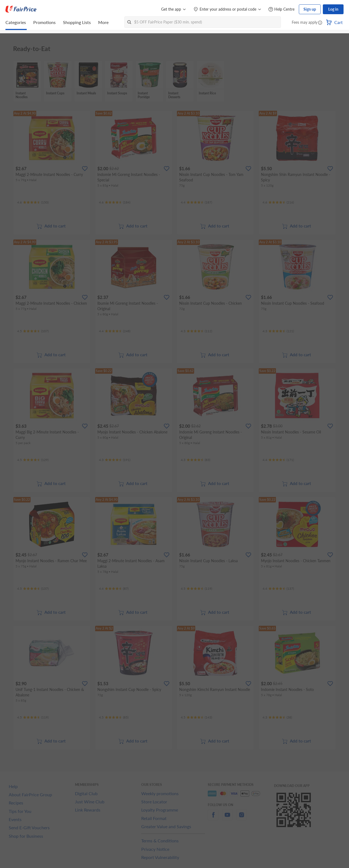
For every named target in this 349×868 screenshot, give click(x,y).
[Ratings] (33, 202)
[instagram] (242, 818)
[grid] (174, 82)
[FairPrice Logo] (21, 9)
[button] (320, 23)
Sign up (310, 9)
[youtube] (227, 818)
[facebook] (213, 818)
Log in (333, 9)
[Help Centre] (281, 9)
